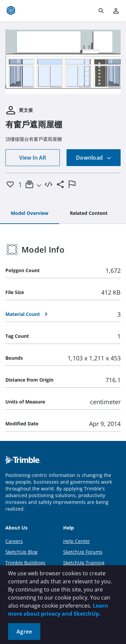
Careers (14, 541)
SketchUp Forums (83, 552)
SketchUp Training (84, 563)
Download (94, 158)
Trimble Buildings (25, 563)
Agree (24, 632)
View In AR (33, 158)
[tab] (30, 214)
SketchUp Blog (22, 552)
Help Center (77, 541)
